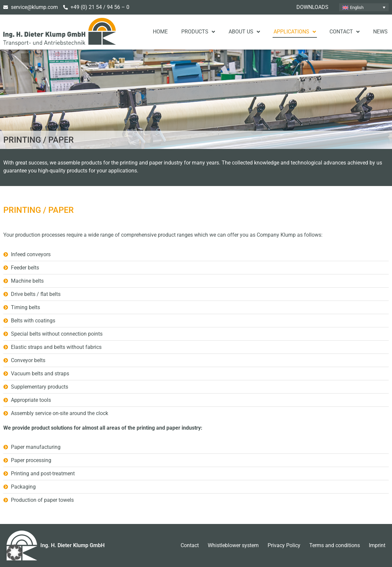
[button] (15, 552)
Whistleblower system (233, 545)
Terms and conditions (335, 545)
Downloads (312, 7)
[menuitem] (364, 7)
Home (160, 32)
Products (198, 32)
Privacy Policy (284, 545)
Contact (345, 32)
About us (244, 32)
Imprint (377, 545)
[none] (364, 7)
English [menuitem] (357, 7)
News (380, 32)
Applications (295, 32)
